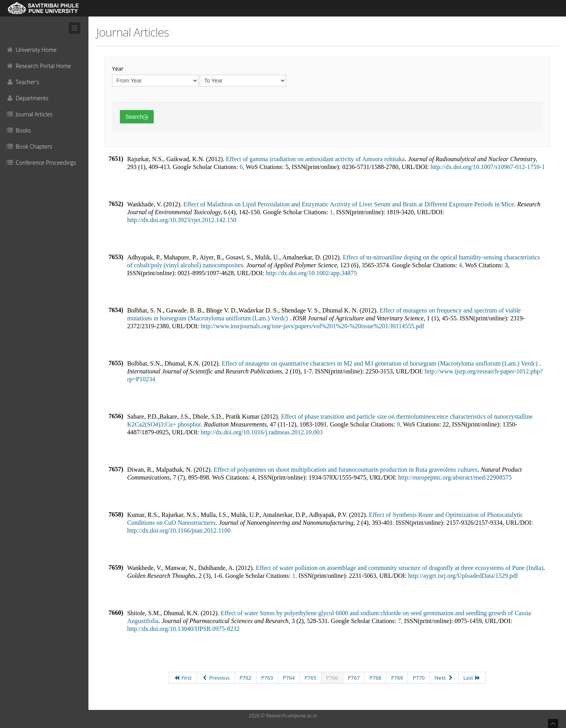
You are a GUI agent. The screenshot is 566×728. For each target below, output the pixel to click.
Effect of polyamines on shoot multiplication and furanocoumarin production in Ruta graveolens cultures (345, 470)
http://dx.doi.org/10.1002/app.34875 (311, 273)
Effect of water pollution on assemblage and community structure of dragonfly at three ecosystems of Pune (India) (400, 568)
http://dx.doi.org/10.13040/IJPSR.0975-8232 (183, 629)
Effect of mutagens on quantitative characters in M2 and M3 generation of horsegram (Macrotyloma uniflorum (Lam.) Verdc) (380, 363)
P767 (354, 678)
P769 (397, 678)
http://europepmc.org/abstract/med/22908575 (455, 477)
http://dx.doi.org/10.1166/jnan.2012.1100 (179, 530)
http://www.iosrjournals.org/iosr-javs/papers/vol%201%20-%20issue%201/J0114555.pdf (313, 326)
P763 (267, 678)
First (183, 678)
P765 (311, 678)
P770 (419, 678)
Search (137, 117)
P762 (245, 678)
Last (472, 678)
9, (399, 424)
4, (461, 265)
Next (444, 678)
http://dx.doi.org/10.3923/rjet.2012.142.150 (182, 220)
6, (242, 167)
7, (400, 621)
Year (118, 69)
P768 (375, 678)
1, (332, 212)
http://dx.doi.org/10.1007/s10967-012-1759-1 (488, 167)
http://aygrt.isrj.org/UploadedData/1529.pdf (463, 576)
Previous (216, 678)
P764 (289, 678)
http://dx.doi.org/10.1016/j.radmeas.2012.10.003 (262, 432)
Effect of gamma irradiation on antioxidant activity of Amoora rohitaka (315, 159)
